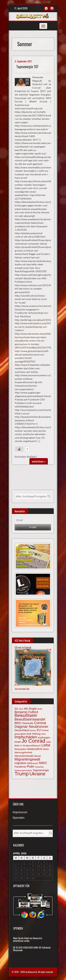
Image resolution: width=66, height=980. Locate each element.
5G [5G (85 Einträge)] (16, 709)
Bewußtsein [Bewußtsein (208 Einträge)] (26, 715)
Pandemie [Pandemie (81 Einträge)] (20, 767)
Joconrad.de (22, 689)
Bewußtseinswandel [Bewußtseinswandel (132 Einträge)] (30, 719)
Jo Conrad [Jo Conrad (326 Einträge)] (33, 741)
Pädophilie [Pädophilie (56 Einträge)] (39, 767)
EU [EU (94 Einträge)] (39, 730)
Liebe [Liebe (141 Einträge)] (46, 745)
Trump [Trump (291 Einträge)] (22, 774)
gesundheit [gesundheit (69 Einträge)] (20, 734)
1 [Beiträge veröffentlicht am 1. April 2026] (27, 862)
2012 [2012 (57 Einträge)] (21, 709)
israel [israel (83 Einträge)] (18, 742)
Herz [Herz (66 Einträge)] (43, 734)
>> (39, 461)
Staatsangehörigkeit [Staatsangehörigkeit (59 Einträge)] (23, 770)
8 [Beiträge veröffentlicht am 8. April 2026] (27, 866)
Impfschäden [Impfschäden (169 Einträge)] (26, 737)
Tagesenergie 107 (27, 67)
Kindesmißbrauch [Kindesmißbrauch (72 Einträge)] (32, 746)
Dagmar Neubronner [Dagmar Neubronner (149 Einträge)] (32, 726)
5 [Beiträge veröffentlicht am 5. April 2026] (50, 862)
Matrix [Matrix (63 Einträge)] (46, 749)
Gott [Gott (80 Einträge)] (29, 734)
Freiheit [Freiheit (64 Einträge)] (45, 730)
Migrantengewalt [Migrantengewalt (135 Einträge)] (27, 759)
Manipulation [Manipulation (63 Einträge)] (21, 749)
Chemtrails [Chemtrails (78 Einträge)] (27, 723)
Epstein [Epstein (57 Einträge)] (33, 730)
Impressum (20, 812)
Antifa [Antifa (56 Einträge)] (40, 709)
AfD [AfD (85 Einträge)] (26, 709)
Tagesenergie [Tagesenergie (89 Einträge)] (41, 770)
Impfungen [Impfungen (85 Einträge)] (44, 738)
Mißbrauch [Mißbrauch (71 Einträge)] (33, 763)
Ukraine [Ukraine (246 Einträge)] (38, 774)
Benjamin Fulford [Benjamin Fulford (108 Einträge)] (26, 712)
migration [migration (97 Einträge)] (21, 763)
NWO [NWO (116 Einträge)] (43, 763)
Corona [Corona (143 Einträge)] (40, 723)
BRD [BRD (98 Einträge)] (18, 723)
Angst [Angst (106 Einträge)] (33, 709)
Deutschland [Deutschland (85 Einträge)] (22, 730)
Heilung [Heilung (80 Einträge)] (36, 734)
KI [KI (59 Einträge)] (21, 746)
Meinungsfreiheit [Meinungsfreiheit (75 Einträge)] (23, 752)
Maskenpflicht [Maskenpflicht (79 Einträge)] (35, 749)
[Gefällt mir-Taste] (19, 449)
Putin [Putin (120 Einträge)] (30, 766)
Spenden (19, 818)
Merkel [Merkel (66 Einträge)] (38, 756)
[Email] (33, 520)
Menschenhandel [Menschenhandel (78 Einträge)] (24, 756)
